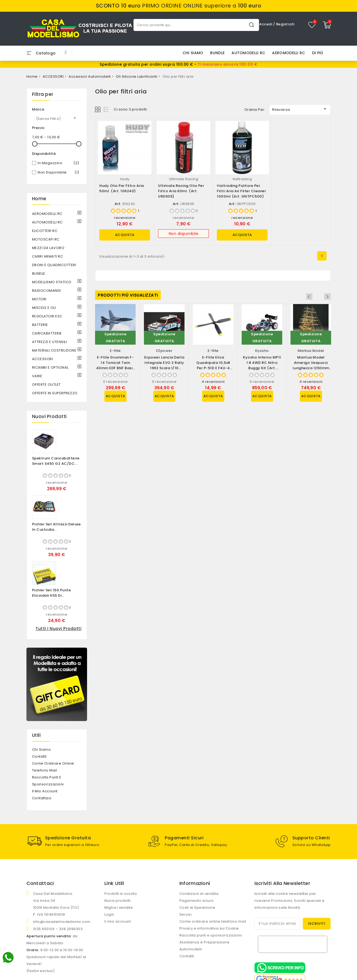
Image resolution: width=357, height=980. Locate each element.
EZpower (164, 351)
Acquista (125, 235)
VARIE (37, 376)
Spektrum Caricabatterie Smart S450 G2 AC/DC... (56, 461)
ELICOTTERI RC (45, 231)
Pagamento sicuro (197, 900)
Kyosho (262, 351)
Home (39, 199)
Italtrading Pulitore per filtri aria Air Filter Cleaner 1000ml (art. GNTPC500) (241, 191)
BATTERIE (40, 325)
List (106, 109)
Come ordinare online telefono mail (213, 921)
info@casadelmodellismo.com (62, 921)
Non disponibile (58, 172)
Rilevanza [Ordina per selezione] (300, 109)
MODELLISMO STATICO (52, 282)
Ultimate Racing (184, 179)
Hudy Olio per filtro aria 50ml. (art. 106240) (122, 188)
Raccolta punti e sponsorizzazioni (211, 935)
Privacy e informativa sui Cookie (209, 928)
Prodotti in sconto (121, 893)
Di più (318, 53)
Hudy (125, 179)
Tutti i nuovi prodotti (58, 629)
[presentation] (293, 944)
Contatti (39, 756)
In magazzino (58, 163)
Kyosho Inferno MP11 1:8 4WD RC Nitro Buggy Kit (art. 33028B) (262, 365)
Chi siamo (193, 53)
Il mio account (45, 791)
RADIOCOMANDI (46, 291)
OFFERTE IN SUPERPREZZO (55, 393)
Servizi (186, 914)
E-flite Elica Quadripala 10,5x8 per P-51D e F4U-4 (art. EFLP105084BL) (213, 365)
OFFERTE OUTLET (46, 385)
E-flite (115, 351)
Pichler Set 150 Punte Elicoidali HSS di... (52, 593)
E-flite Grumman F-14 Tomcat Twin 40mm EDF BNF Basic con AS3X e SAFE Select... (115, 368)
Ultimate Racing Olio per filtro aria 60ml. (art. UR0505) (181, 191)
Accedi (266, 24)
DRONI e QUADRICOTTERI (54, 265)
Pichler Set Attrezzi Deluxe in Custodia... (56, 527)
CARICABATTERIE (47, 333)
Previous (320, 297)
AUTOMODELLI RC (248, 53)
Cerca (252, 25)
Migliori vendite (119, 907)
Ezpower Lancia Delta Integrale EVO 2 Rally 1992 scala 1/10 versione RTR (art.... (164, 365)
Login (109, 914)
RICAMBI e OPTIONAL (50, 367)
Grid (98, 109)
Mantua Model (311, 351)
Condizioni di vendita (199, 893)
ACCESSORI (43, 359)
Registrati (285, 24)
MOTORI (39, 299)
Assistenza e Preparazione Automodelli (205, 945)
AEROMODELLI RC (289, 53)
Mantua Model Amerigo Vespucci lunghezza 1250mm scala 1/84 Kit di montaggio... (311, 368)
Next (327, 297)
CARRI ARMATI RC (48, 256)
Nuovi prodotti (117, 900)
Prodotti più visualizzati (128, 295)
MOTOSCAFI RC (46, 239)
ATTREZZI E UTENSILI (50, 342)
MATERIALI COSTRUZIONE (54, 350)
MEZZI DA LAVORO (48, 248)
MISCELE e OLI (44, 308)
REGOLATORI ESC (47, 316)
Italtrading (242, 179)
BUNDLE (217, 53)
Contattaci (42, 798)
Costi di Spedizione (197, 907)
